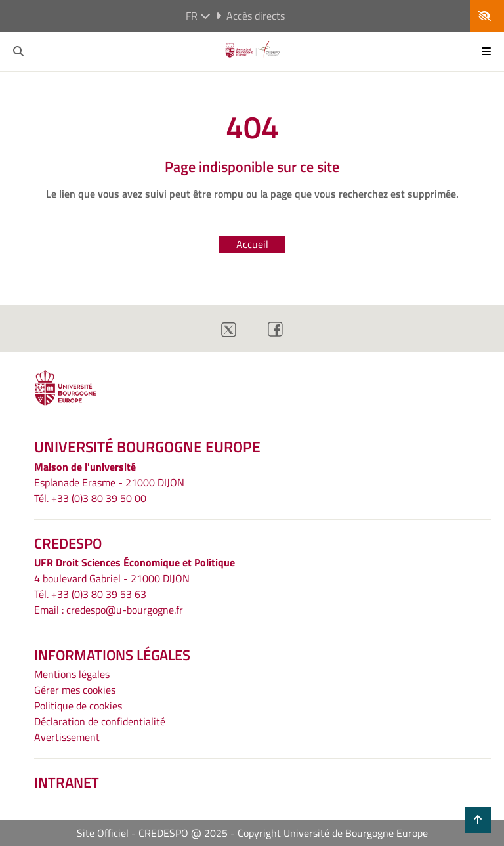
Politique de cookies (78, 706)
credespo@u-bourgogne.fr (125, 610)
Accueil (252, 244)
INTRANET (67, 782)
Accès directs (250, 16)
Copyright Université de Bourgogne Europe (333, 833)
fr (198, 16)
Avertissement (67, 737)
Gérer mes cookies (75, 690)
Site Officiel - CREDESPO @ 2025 (152, 833)
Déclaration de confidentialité (100, 721)
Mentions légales (72, 674)
